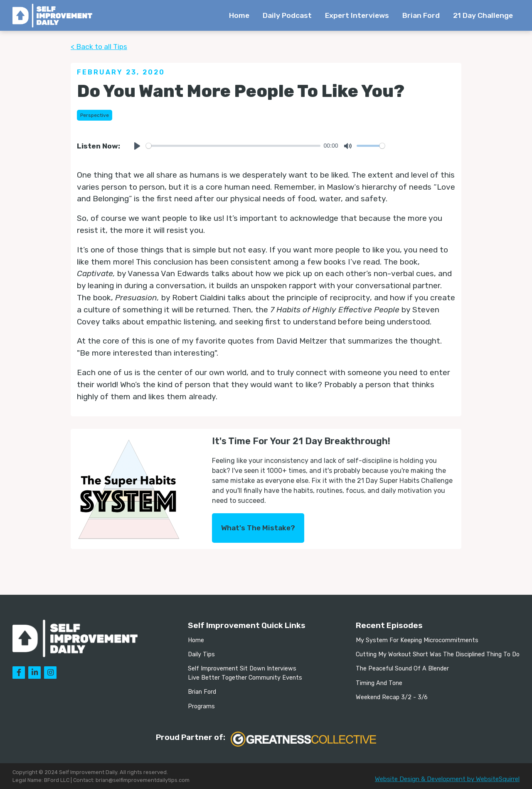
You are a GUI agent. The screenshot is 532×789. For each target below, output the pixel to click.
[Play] (137, 146)
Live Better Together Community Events (245, 678)
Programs (201, 706)
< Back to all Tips (99, 47)
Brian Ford (421, 15)
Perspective (95, 115)
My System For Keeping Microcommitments (417, 640)
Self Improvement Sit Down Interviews (242, 669)
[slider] (233, 146)
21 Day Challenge (483, 15)
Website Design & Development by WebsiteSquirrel (447, 779)
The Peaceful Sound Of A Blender (402, 669)
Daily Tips (201, 654)
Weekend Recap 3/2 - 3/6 (392, 697)
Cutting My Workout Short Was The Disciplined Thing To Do (438, 654)
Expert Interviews (357, 15)
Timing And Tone (379, 683)
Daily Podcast (287, 15)
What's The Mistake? (258, 528)
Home (239, 15)
